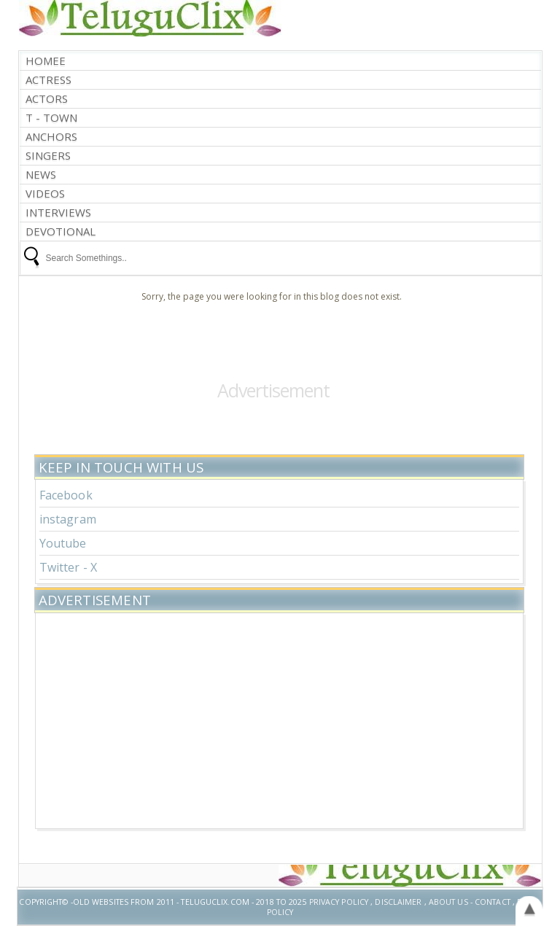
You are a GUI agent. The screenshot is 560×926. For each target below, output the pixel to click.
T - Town (51, 118)
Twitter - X (69, 567)
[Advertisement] (279, 719)
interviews (58, 213)
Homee (46, 61)
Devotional (61, 231)
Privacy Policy (339, 902)
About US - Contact (470, 902)
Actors (47, 99)
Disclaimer (398, 902)
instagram (68, 519)
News (41, 175)
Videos (45, 194)
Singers (48, 156)
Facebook (66, 495)
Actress (48, 80)
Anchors (51, 137)
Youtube (63, 543)
